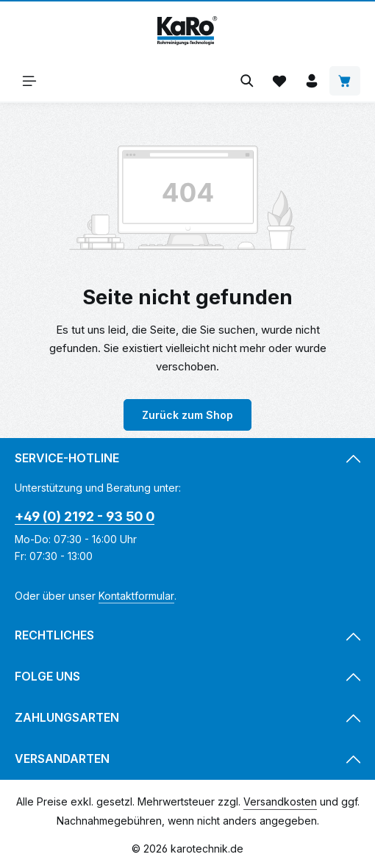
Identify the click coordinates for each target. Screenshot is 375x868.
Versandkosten (280, 801)
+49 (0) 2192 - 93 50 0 (85, 516)
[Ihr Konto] (312, 81)
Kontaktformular (136, 596)
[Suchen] (247, 81)
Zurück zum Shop (187, 415)
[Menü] (29, 81)
